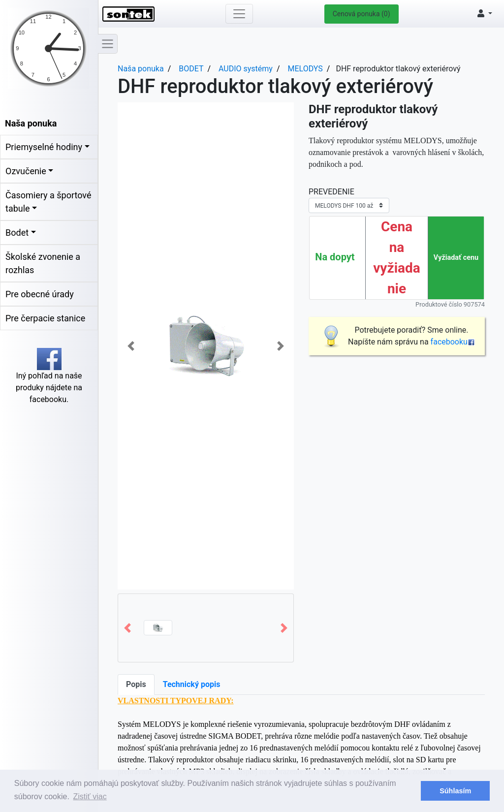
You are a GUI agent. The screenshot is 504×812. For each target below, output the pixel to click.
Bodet (17, 233)
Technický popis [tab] (192, 684)
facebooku (453, 342)
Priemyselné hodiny (44, 147)
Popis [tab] (136, 684)
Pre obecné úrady (40, 294)
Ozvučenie (26, 171)
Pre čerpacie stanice (45, 318)
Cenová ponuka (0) (362, 14)
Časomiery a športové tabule (48, 202)
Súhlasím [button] (455, 791)
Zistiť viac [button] (90, 796)
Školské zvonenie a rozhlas (43, 263)
